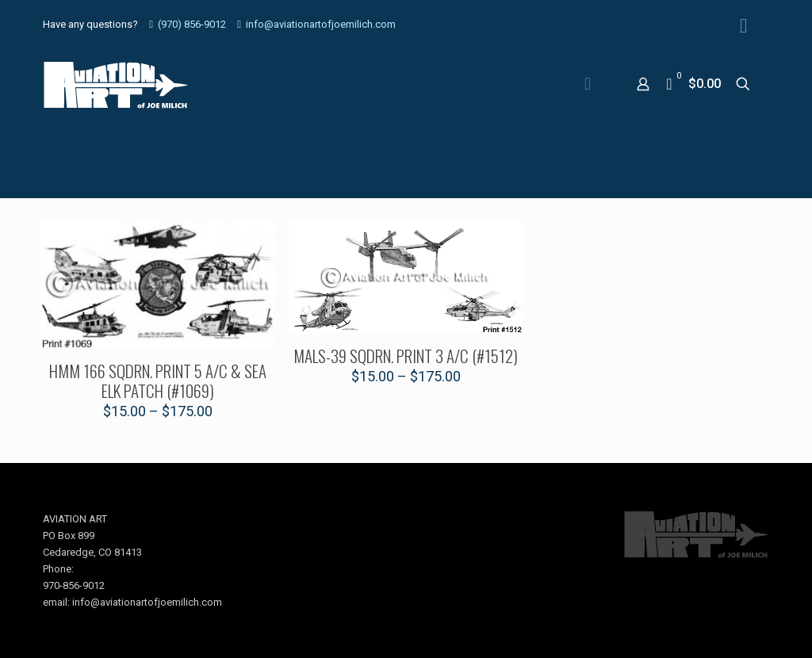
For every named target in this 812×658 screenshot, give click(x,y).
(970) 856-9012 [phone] (192, 24)
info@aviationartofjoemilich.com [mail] (321, 24)
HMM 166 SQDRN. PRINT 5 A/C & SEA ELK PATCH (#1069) (158, 381)
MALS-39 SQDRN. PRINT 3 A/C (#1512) (406, 356)
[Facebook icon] (743, 26)
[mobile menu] (588, 84)
